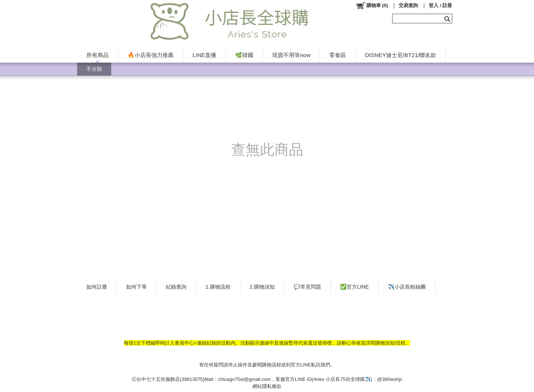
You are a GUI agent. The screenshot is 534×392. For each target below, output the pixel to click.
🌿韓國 (244, 55)
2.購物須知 (262, 287)
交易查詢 (408, 5)
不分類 (94, 69)
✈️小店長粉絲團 (407, 287)
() (372, 6)
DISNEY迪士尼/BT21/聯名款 (400, 55)
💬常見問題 (307, 287)
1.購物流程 (218, 287)
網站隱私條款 (267, 386)
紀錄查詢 (176, 287)
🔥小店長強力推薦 (151, 55)
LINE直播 (204, 55)
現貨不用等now (291, 55)
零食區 (338, 55)
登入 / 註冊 (440, 5)
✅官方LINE (355, 287)
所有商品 (98, 55)
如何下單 (136, 287)
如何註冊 (97, 287)
